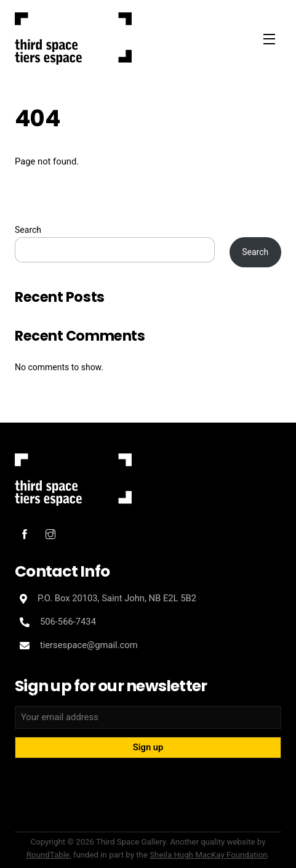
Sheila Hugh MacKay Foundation (208, 855)
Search (28, 230)
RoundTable (48, 855)
